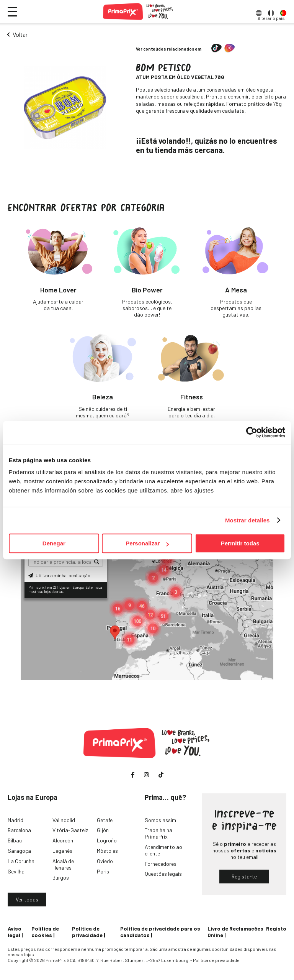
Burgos (61, 877)
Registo (276, 928)
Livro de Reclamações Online (235, 932)
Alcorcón (63, 840)
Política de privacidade (87, 932)
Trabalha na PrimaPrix (158, 833)
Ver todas (27, 899)
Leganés (62, 851)
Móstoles (107, 851)
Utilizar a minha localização (59, 575)
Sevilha (16, 871)
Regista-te (244, 876)
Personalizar (147, 543)
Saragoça (19, 851)
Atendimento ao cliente (163, 850)
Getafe (105, 820)
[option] (259, 11)
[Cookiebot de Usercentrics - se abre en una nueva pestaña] (252, 432)
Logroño (107, 840)
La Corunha (21, 861)
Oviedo (105, 861)
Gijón (103, 830)
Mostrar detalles (247, 520)
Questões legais (163, 874)
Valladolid (64, 820)
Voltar (20, 34)
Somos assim (160, 820)
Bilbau (15, 840)
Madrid (16, 820)
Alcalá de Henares (63, 864)
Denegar (54, 543)
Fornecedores (161, 864)
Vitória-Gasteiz (70, 830)
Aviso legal (15, 932)
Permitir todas (240, 543)
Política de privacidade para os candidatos (160, 932)
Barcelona (19, 830)
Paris (103, 871)
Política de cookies (45, 932)
